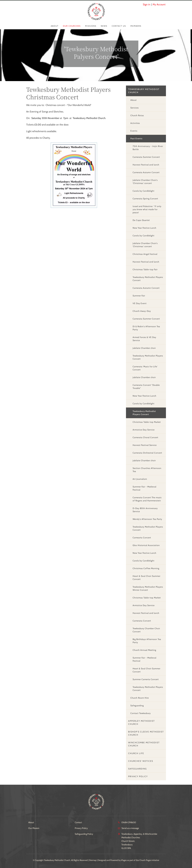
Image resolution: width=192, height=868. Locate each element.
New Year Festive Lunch (144, 228)
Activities (135, 123)
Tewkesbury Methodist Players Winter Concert (148, 588)
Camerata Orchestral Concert (147, 453)
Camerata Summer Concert (146, 157)
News (104, 26)
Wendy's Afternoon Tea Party (147, 519)
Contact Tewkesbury (141, 713)
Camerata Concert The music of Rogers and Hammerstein (147, 499)
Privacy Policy (138, 776)
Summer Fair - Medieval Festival (144, 488)
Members (136, 26)
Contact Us (119, 26)
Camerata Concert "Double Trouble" (146, 387)
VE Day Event (140, 303)
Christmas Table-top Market (147, 422)
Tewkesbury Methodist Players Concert (148, 279)
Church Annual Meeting (144, 650)
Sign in (147, 4)
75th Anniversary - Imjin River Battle (148, 148)
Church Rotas (137, 115)
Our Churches (72, 26)
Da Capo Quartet (141, 220)
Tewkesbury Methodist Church (144, 91)
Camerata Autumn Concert (146, 172)
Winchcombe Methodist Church (144, 744)
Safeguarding (137, 706)
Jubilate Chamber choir (144, 348)
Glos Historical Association (146, 545)
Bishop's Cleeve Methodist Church (146, 733)
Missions (91, 26)
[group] (74, 175)
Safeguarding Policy (84, 834)
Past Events (136, 139)
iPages (124, 860)
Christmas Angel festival (145, 254)
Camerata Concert (142, 621)
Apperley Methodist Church (141, 722)
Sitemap (93, 860)
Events (134, 131)
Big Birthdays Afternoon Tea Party (147, 641)
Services (135, 108)
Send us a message (130, 828)
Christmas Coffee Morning (146, 568)
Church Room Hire (140, 698)
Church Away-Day (142, 311)
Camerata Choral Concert (145, 437)
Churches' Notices (141, 761)
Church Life (136, 753)
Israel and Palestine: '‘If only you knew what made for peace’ (147, 209)
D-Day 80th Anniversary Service (145, 510)
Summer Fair (139, 296)
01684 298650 (129, 822)
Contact (78, 822)
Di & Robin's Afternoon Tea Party (146, 328)
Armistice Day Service (144, 430)
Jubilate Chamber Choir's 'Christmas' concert (145, 182)
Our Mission (34, 828)
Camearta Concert (142, 538)
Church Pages (145, 860)
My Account (159, 4)
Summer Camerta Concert (146, 679)
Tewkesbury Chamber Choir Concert (146, 630)
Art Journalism (140, 479)
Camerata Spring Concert (145, 199)
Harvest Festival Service (145, 445)
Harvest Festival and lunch (146, 165)
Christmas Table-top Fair (145, 269)
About (55, 26)
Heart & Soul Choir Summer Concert (146, 578)
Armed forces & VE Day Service (144, 339)
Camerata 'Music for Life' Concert (145, 368)
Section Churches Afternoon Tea (147, 470)
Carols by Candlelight (144, 191)
